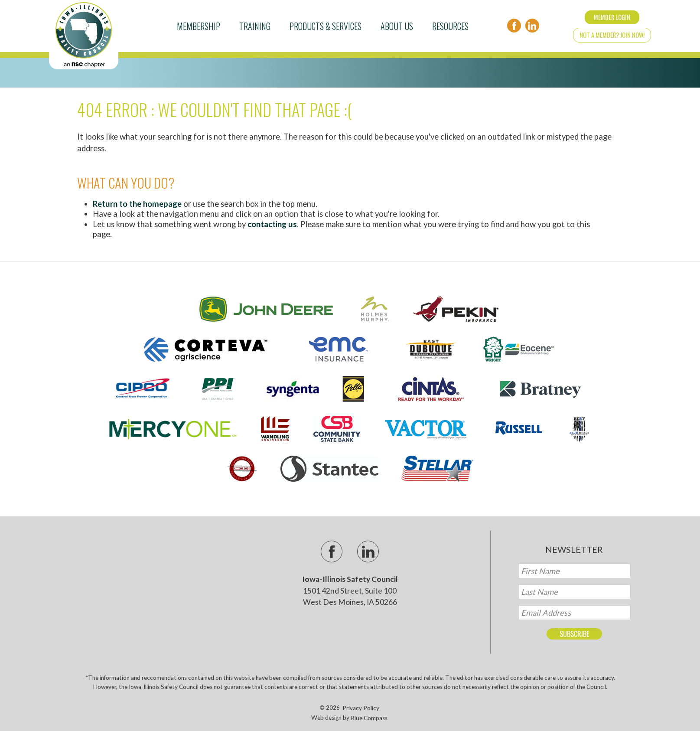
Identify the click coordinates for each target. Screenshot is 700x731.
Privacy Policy (361, 708)
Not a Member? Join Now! (612, 35)
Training (255, 26)
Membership (199, 26)
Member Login (612, 17)
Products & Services (326, 26)
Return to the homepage (137, 204)
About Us (397, 26)
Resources (450, 26)
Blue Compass (369, 718)
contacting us (272, 224)
